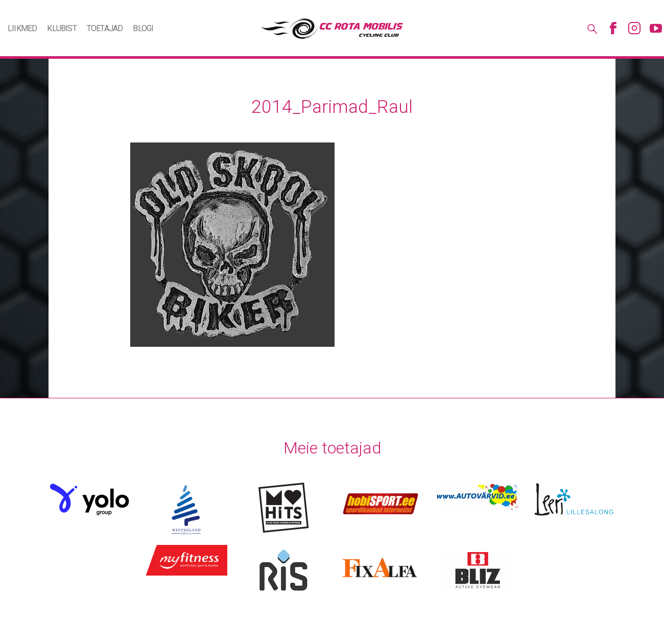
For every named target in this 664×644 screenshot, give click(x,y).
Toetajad (105, 28)
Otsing (591, 28)
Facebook (613, 28)
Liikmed (22, 28)
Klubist (62, 28)
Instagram (634, 28)
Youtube (656, 28)
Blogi (143, 28)
